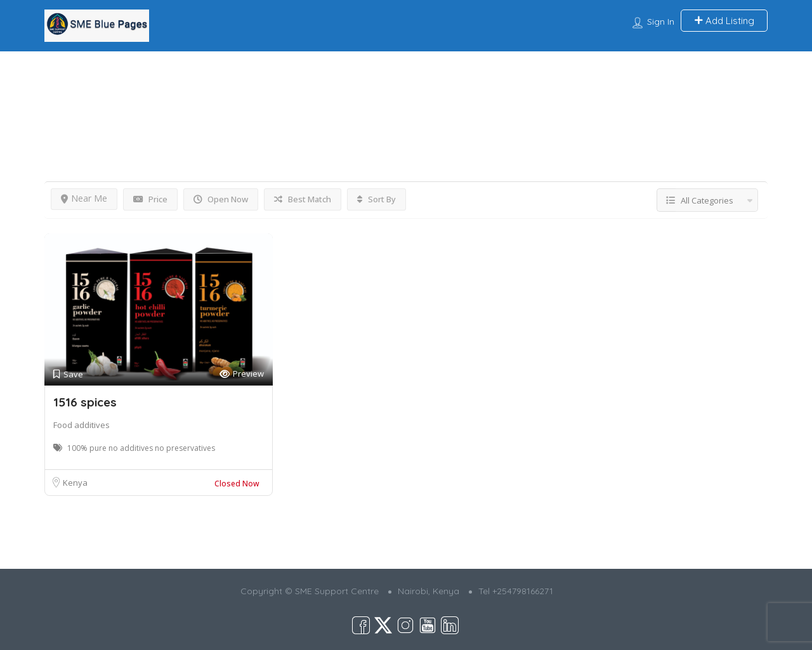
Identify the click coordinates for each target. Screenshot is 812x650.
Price (150, 199)
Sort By (377, 199)
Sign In (661, 22)
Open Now (221, 199)
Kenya (75, 483)
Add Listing (724, 21)
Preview (242, 374)
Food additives (82, 425)
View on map (738, 94)
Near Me (84, 198)
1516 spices (85, 402)
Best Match (303, 199)
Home (56, 74)
